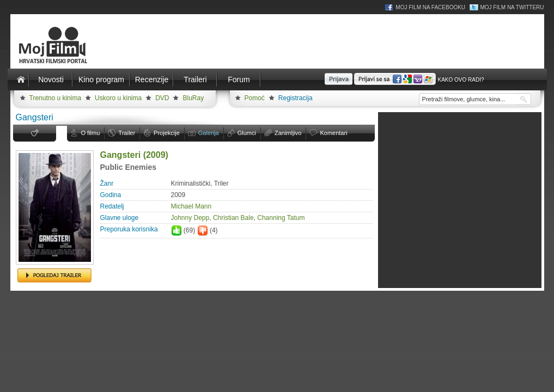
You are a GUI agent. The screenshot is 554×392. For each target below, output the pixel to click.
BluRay (193, 98)
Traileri (195, 79)
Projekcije (167, 133)
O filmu (91, 133)
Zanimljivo (288, 133)
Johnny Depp (190, 218)
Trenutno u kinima (56, 98)
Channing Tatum (281, 218)
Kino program (101, 79)
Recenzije (152, 79)
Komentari (333, 133)
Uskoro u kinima (118, 98)
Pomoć (255, 98)
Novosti (51, 79)
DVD (162, 98)
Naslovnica (21, 79)
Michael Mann (191, 206)
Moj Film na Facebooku (430, 7)
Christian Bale (233, 218)
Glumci (247, 133)
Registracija (296, 98)
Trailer (127, 133)
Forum (239, 79)
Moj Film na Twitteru (512, 7)
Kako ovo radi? (461, 80)
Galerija (209, 133)
